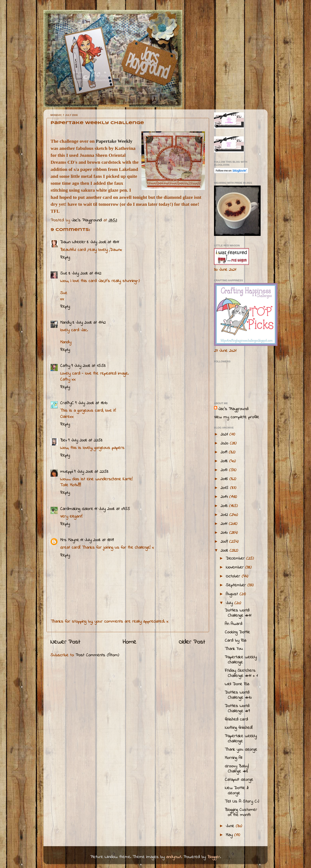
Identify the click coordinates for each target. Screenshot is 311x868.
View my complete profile (237, 417)
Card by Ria (235, 641)
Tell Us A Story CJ (242, 802)
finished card (236, 720)
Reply (65, 257)
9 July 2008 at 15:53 (88, 366)
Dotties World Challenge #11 (238, 613)
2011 (225, 524)
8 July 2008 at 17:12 (85, 274)
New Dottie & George (237, 791)
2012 (225, 515)
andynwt (174, 857)
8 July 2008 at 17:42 (89, 323)
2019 (225, 452)
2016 (225, 479)
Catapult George (239, 780)
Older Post (192, 642)
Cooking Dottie (237, 632)
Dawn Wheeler (73, 242)
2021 (225, 434)
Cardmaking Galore (77, 509)
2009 (225, 542)
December (236, 559)
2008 (225, 551)
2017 (225, 470)
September (237, 585)
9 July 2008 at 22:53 (85, 440)
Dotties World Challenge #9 (237, 709)
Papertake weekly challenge (241, 660)
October (234, 576)
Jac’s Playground (233, 409)
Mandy (66, 323)
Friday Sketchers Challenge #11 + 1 (241, 673)
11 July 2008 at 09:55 (112, 509)
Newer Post (65, 642)
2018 (225, 461)
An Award (233, 624)
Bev (63, 440)
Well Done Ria (237, 684)
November (235, 568)
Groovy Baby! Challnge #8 (237, 769)
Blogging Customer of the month (241, 812)
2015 (225, 488)
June (231, 826)
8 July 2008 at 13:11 (103, 242)
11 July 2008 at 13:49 (97, 540)
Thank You (234, 649)
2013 (225, 506)
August (233, 594)
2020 (225, 443)
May (230, 835)
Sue (64, 274)
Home (130, 642)
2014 (225, 497)
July (230, 603)
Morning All (233, 758)
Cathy (65, 366)
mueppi (66, 472)
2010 (225, 533)
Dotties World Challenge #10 (238, 695)
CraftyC (67, 403)
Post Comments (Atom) (97, 655)
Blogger (214, 857)
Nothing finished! (239, 728)
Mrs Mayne (70, 540)
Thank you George (241, 750)
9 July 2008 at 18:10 (91, 403)
